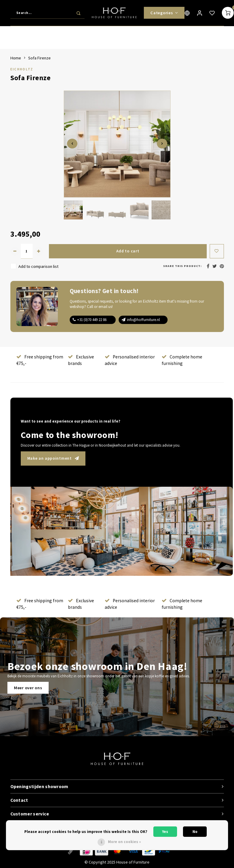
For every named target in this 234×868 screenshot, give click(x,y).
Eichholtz (22, 69)
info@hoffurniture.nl (143, 320)
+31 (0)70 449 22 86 (92, 320)
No (195, 832)
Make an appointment (54, 458)
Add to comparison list (38, 266)
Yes (165, 832)
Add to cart (128, 251)
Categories (164, 13)
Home (16, 58)
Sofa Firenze (39, 58)
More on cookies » (124, 842)
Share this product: (182, 266)
